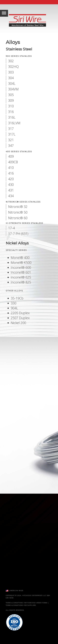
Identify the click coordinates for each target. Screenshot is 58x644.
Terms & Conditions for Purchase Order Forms (27, 603)
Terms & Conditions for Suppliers (21, 605)
